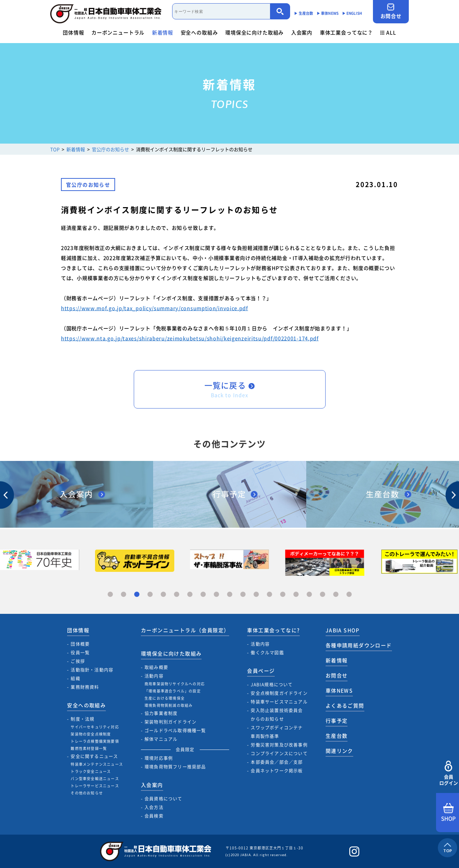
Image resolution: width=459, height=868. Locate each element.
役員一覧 (80, 653)
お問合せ (391, 11)
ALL (388, 32)
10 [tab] (230, 595)
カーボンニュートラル (118, 32)
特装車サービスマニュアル (279, 702)
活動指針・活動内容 (92, 670)
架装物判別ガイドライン (171, 722)
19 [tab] (349, 595)
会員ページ (261, 671)
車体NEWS (339, 690)
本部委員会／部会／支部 (277, 762)
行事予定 (337, 720)
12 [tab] (256, 595)
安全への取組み (199, 32)
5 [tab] (163, 595)
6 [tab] (177, 595)
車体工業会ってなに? (273, 630)
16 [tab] (309, 595)
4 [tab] (150, 595)
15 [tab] (296, 595)
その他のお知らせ (87, 793)
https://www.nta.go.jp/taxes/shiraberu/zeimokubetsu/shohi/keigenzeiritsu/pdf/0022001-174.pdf (190, 338)
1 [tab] (110, 595)
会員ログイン (448, 773)
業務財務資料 (85, 687)
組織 (75, 678)
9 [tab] (216, 595)
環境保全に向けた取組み (254, 32)
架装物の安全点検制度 (91, 734)
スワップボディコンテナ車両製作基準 (277, 732)
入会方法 (154, 807)
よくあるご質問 (345, 705)
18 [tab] (336, 595)
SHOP (448, 813)
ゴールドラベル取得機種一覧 (175, 731)
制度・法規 (82, 719)
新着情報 (163, 32)
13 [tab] (269, 595)
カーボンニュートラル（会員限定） (185, 630)
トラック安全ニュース (91, 771)
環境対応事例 (159, 758)
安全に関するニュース (94, 756)
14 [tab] (283, 595)
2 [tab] (124, 595)
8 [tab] (203, 595)
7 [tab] (190, 595)
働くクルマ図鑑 (267, 653)
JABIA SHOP (343, 630)
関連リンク (339, 751)
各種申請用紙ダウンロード (359, 645)
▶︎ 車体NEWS (328, 13)
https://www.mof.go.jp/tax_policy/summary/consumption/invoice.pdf (155, 308)
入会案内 (302, 32)
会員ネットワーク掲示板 (277, 771)
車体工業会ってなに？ (346, 32)
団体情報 (73, 32)
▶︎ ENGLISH (352, 13)
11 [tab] (243, 595)
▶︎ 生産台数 (304, 13)
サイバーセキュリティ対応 (95, 727)
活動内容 (154, 676)
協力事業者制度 (161, 713)
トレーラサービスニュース (95, 786)
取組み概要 (156, 667)
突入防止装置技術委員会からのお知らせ (277, 715)
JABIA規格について (272, 685)
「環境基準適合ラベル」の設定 (173, 691)
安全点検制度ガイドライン (279, 693)
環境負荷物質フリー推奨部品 (175, 767)
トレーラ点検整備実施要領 (95, 741)
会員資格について (164, 799)
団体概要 (80, 644)
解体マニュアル (161, 739)
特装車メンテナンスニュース (97, 764)
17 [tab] (323, 595)
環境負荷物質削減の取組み (169, 705)
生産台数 (337, 736)
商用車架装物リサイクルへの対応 (175, 684)
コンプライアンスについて (279, 753)
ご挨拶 (78, 661)
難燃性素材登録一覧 (89, 748)
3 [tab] (137, 595)
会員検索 (154, 816)
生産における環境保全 (165, 698)
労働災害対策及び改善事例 (279, 745)
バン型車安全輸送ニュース (95, 778)
